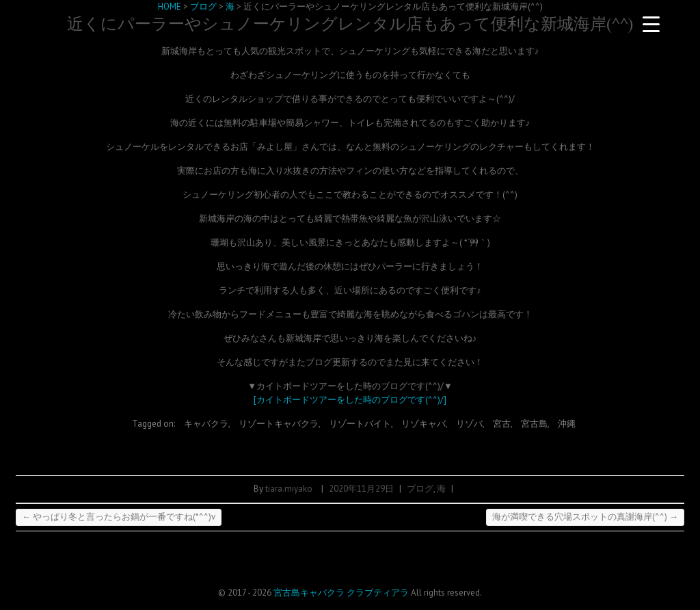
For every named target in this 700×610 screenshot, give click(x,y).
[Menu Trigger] (651, 24)
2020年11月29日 (361, 489)
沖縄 (567, 424)
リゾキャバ (423, 424)
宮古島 (534, 424)
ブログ (420, 489)
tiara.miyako (289, 489)
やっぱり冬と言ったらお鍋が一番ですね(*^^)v (119, 517)
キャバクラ (206, 424)
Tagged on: (154, 424)
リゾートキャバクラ (279, 424)
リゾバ (469, 424)
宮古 (502, 424)
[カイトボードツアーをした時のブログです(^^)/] (350, 400)
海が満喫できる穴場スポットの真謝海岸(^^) (585, 517)
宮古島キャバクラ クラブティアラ (341, 593)
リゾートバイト (360, 424)
